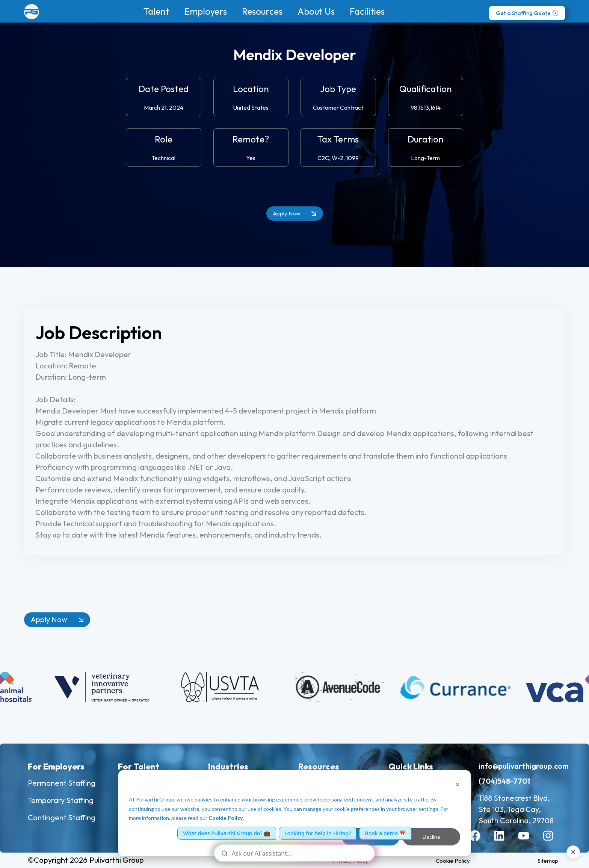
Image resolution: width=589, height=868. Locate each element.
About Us (316, 11)
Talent (156, 11)
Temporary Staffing (61, 800)
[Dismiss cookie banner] (458, 785)
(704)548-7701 (504, 781)
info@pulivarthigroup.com (524, 766)
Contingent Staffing (62, 817)
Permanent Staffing (62, 783)
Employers (206, 11)
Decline (431, 837)
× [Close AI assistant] (573, 852)
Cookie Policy (226, 818)
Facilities (367, 11)
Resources (262, 11)
